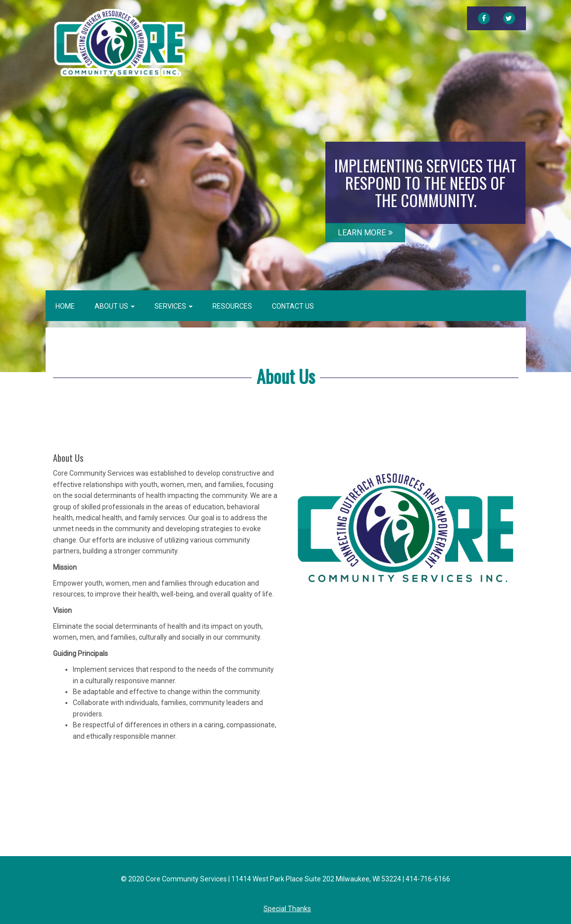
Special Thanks (287, 909)
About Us (115, 306)
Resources (232, 306)
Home (65, 306)
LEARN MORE (365, 233)
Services (174, 306)
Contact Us (293, 306)
